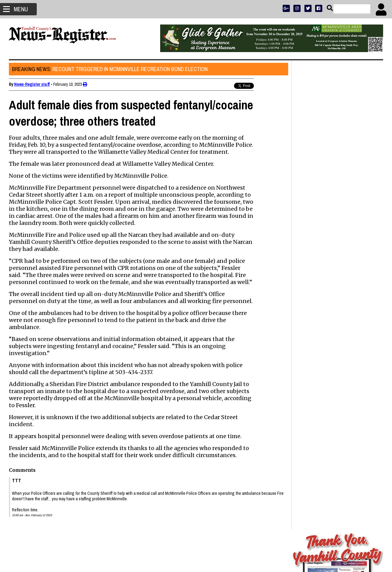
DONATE (369, 182)
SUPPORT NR (324, 206)
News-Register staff (32, 84)
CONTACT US (349, 206)
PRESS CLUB (350, 182)
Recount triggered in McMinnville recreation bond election (110, 69)
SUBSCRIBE (307, 182)
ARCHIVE (360, 198)
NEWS (312, 198)
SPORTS (326, 198)
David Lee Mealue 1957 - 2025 (327, 405)
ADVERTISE (328, 182)
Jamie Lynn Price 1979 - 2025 (326, 363)
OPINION (343, 198)
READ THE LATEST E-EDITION (337, 190)
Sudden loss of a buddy (320, 426)
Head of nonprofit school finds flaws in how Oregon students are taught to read (336, 377)
